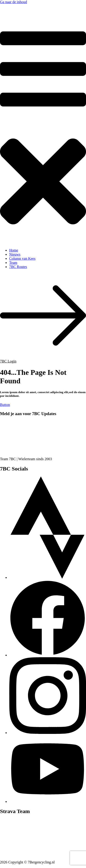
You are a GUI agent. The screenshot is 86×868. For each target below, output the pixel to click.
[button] (43, 132)
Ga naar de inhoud (14, 2)
